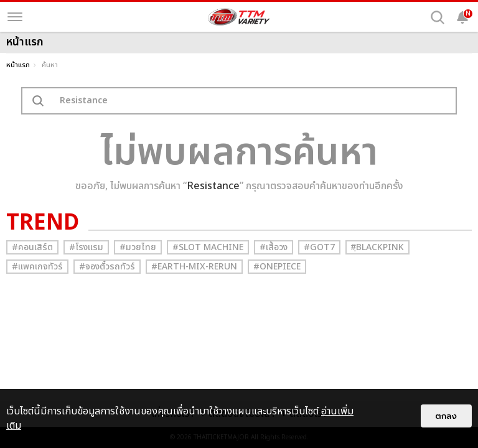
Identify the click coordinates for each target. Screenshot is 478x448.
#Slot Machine (208, 247)
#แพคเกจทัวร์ (37, 267)
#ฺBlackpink (377, 247)
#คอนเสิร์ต (32, 247)
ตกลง (446, 416)
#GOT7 (319, 247)
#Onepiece (277, 267)
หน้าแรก (18, 65)
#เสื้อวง (274, 247)
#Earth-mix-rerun (194, 267)
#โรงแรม (86, 247)
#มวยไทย (138, 247)
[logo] (239, 17)
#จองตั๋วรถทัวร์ (107, 267)
